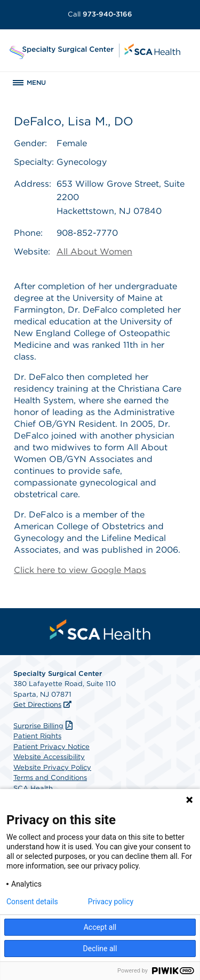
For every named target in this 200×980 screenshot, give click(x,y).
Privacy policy (111, 902)
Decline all (100, 949)
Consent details (32, 902)
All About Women (94, 252)
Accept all (100, 927)
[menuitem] (100, 630)
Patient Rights (37, 736)
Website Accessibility (49, 757)
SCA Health (33, 788)
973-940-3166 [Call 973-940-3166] (100, 14)
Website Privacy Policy (52, 767)
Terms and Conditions (50, 778)
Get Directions (37, 704)
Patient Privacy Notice (51, 747)
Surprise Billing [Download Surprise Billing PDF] (44, 726)
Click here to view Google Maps (80, 570)
